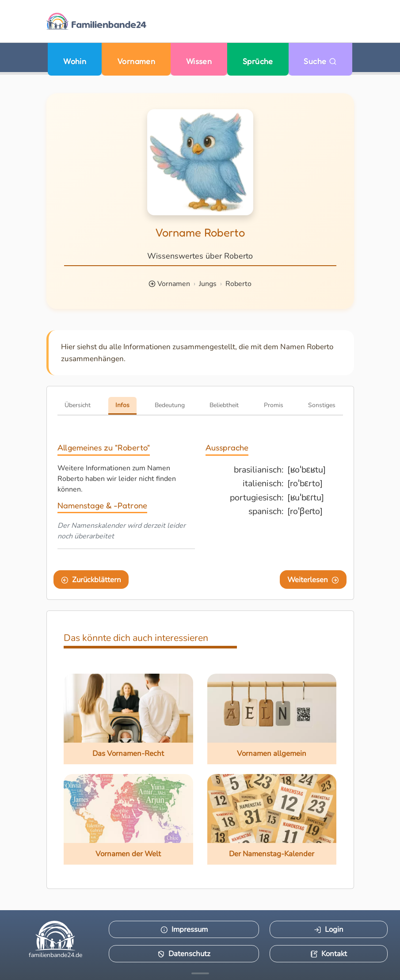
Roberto (238, 284)
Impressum (184, 929)
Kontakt (329, 954)
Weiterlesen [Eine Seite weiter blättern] (313, 580)
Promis (274, 405)
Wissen (199, 61)
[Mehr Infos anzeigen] (200, 973)
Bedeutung (170, 405)
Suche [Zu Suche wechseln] (320, 61)
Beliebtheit (224, 405)
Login (329, 929)
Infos (122, 405)
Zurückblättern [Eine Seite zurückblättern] (91, 580)
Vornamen (136, 61)
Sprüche (258, 61)
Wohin (75, 61)
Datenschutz (184, 954)
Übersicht (78, 405)
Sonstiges (322, 405)
